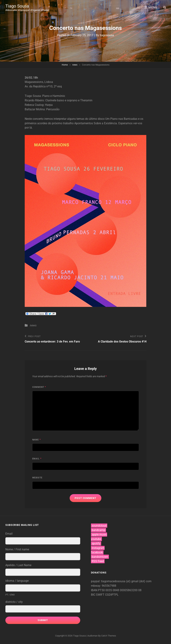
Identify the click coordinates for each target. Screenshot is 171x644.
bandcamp (98, 530)
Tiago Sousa (17, 6)
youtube (96, 539)
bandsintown (100, 557)
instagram (98, 548)
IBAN (94, 590)
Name (37, 440)
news (75, 65)
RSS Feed (98, 561)
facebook (97, 552)
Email (37, 459)
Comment (39, 387)
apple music (99, 535)
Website (37, 478)
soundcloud (99, 526)
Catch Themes (109, 636)
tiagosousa (107, 35)
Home (65, 65)
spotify (96, 543)
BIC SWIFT (98, 595)
